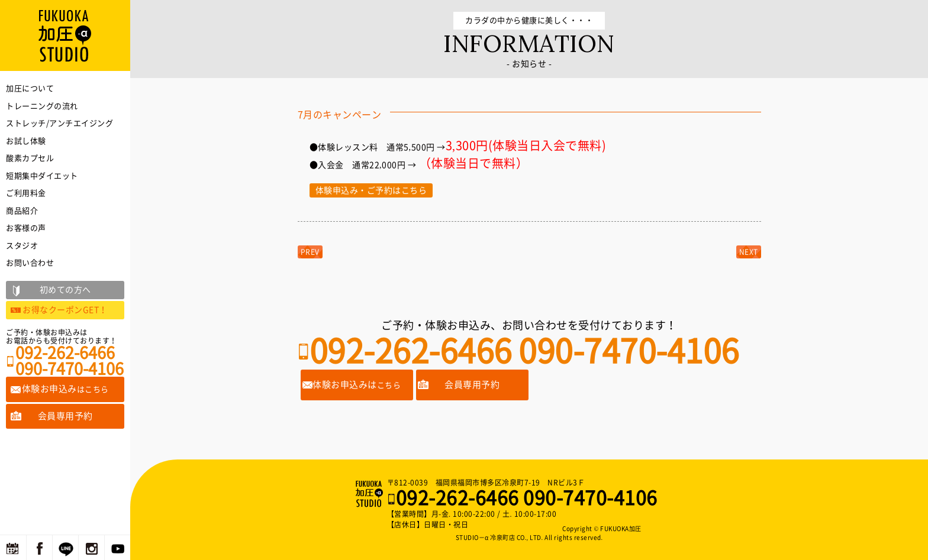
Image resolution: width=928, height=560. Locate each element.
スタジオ (22, 246)
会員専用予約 (472, 385)
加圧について (30, 88)
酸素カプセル (30, 158)
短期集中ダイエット (42, 176)
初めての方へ (65, 290)
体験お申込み (65, 389)
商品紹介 (22, 211)
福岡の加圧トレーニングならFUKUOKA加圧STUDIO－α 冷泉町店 (370, 494)
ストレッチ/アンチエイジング (59, 123)
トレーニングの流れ (42, 106)
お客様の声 (26, 228)
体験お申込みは (357, 385)
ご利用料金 (26, 193)
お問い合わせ (30, 263)
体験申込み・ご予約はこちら (371, 190)
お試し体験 (26, 141)
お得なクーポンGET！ (65, 310)
